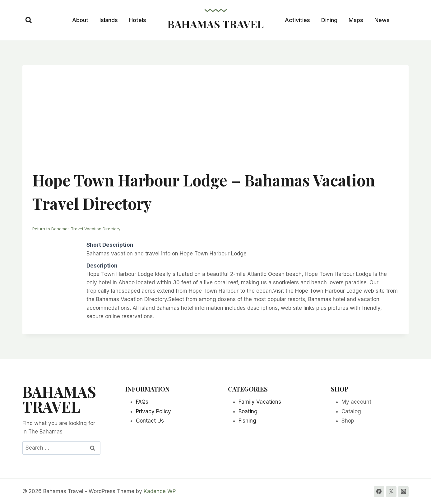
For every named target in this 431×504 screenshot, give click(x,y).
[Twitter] (391, 491)
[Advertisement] (215, 122)
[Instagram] (403, 491)
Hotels (138, 20)
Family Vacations (260, 402)
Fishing (247, 421)
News (382, 20)
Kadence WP (160, 491)
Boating (248, 411)
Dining (329, 20)
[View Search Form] (29, 20)
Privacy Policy (153, 411)
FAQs (142, 402)
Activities (297, 20)
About (80, 20)
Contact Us (150, 421)
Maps (356, 20)
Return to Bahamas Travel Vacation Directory (79, 229)
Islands (109, 20)
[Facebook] (379, 491)
